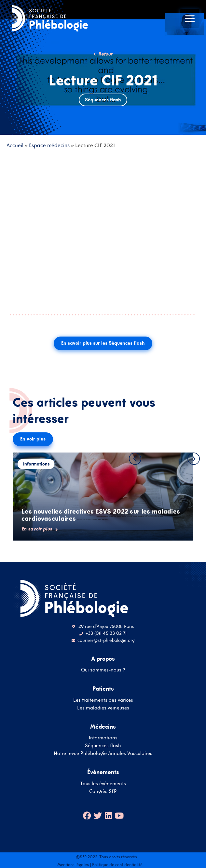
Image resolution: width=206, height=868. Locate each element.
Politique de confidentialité (117, 865)
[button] (135, 459)
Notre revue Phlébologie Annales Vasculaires (103, 753)
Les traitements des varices (103, 700)
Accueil (15, 145)
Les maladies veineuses (103, 708)
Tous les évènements (103, 783)
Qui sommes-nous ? (103, 670)
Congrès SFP (103, 791)
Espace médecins (49, 145)
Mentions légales (73, 865)
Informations (103, 738)
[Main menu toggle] (190, 19)
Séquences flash (103, 745)
